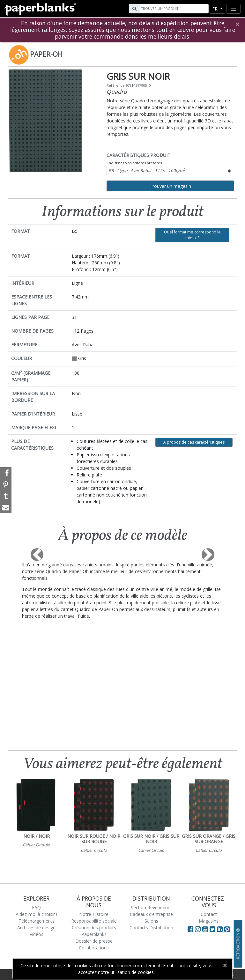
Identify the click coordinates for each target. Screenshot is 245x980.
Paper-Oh (46, 54)
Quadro (117, 92)
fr (215, 9)
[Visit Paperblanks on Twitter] (213, 929)
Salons (151, 921)
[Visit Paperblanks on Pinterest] (227, 929)
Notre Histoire (94, 914)
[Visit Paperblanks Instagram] (198, 929)
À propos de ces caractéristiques (194, 442)
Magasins (209, 921)
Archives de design (36, 928)
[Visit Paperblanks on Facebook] (190, 929)
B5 (147, 170)
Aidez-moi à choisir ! (36, 914)
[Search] (174, 9)
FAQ (36, 907)
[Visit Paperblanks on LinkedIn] (221, 929)
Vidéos (37, 934)
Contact (209, 914)
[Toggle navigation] (234, 9)
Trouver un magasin (170, 186)
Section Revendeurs (151, 907)
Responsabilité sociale (94, 921)
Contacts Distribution (151, 928)
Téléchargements (37, 921)
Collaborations (94, 948)
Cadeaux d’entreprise (151, 914)
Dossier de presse (94, 941)
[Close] (237, 24)
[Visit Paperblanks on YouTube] (206, 929)
